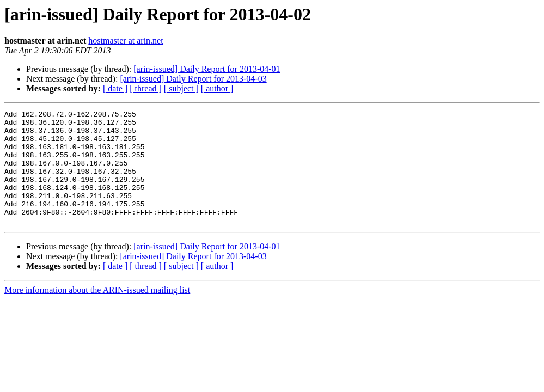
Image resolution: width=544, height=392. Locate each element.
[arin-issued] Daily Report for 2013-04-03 (193, 79)
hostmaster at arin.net (126, 41)
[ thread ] (146, 88)
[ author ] (217, 88)
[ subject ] (181, 88)
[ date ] (115, 88)
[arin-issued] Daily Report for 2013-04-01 (207, 69)
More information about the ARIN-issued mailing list (97, 313)
